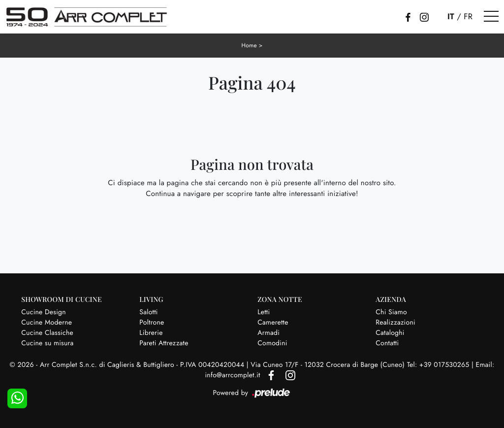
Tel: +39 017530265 (439, 364)
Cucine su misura (47, 343)
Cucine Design (44, 312)
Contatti (387, 343)
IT (451, 17)
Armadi (268, 332)
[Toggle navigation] (491, 17)
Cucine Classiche (47, 332)
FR (468, 17)
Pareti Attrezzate (164, 343)
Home (249, 45)
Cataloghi (390, 332)
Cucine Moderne (47, 322)
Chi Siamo (391, 312)
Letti (264, 312)
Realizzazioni (395, 322)
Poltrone (152, 322)
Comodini (272, 343)
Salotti (148, 312)
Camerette (273, 322)
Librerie (151, 332)
